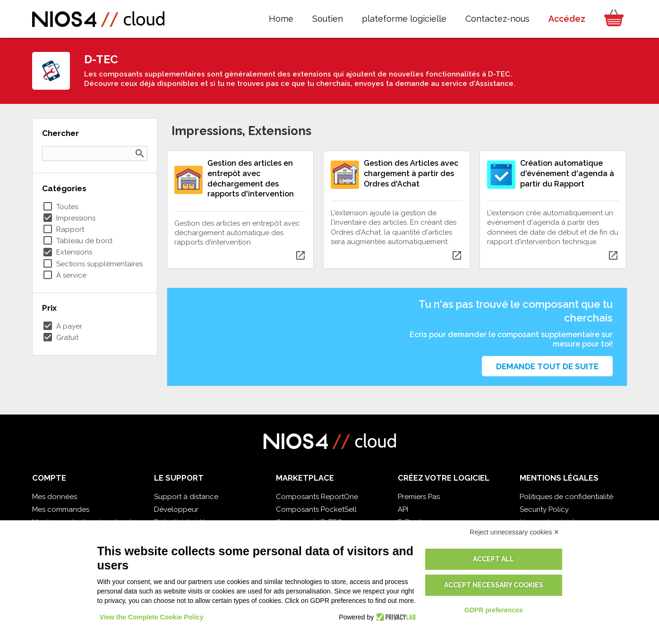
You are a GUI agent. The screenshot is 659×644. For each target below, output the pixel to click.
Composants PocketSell (316, 509)
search (140, 153)
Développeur (176, 509)
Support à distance (186, 497)
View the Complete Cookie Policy (152, 617)
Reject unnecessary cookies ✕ (514, 532)
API (403, 509)
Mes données (55, 497)
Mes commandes (61, 509)
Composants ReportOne (317, 497)
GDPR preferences (494, 610)
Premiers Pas (419, 497)
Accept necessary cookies (494, 585)
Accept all (493, 559)
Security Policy (544, 509)
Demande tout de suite (547, 366)
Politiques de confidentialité (566, 497)
